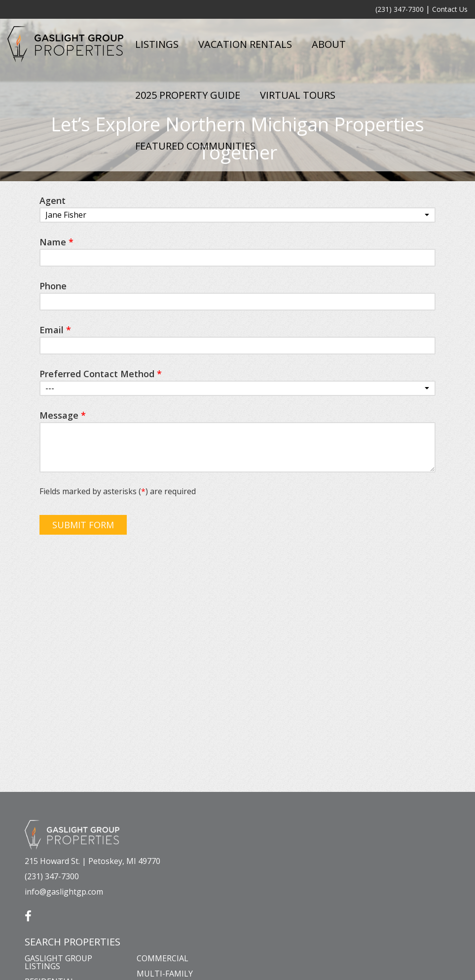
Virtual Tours (298, 95)
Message (63, 415)
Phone (53, 286)
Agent (53, 200)
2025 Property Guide (188, 95)
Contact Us (450, 9)
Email (55, 330)
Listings (157, 44)
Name (56, 242)
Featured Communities (195, 146)
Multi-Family (165, 974)
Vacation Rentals (245, 44)
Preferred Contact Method (101, 374)
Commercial (163, 958)
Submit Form (83, 525)
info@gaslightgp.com (64, 892)
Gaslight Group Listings (58, 962)
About (329, 44)
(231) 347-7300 (400, 9)
